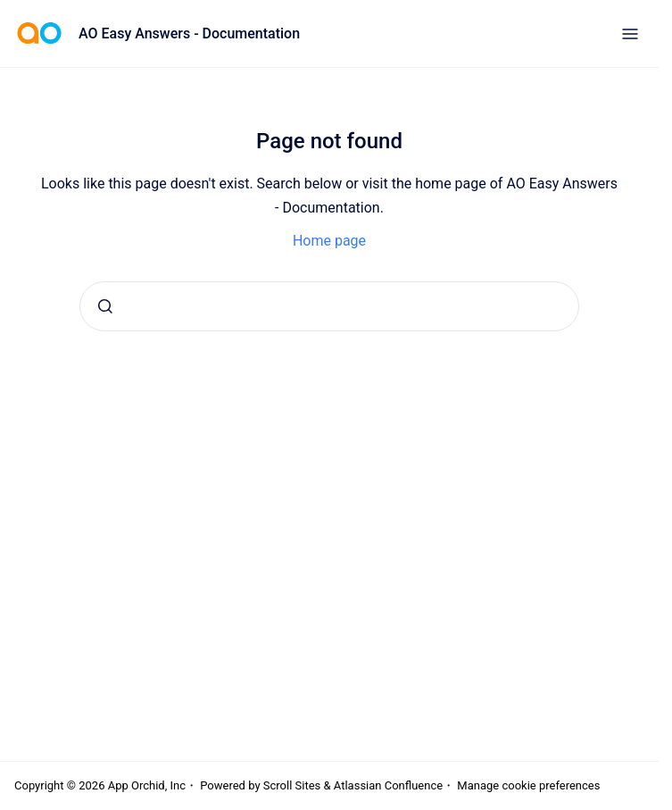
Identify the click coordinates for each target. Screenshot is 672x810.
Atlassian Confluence (388, 785)
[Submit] (105, 306)
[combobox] (329, 306)
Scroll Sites (292, 785)
